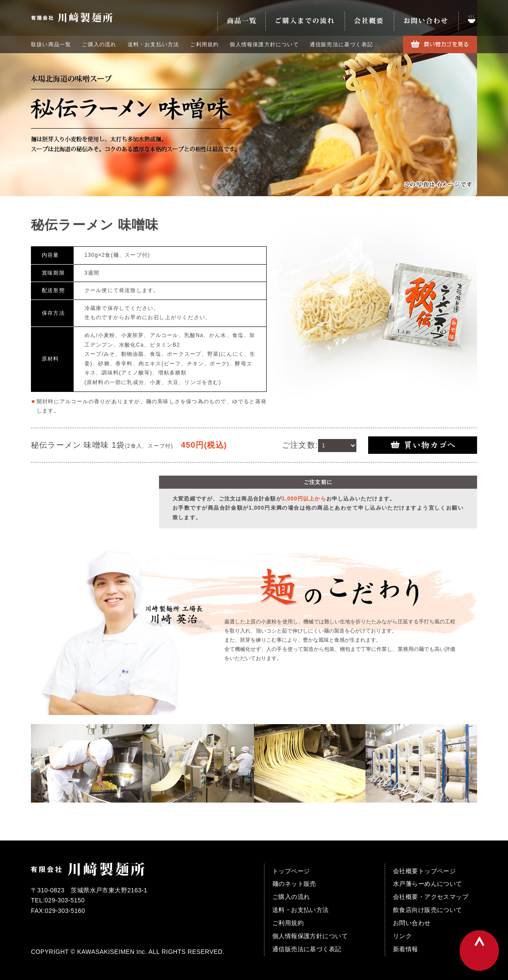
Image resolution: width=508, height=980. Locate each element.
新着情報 (406, 949)
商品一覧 (241, 21)
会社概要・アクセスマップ (431, 897)
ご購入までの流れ (305, 21)
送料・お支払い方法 (154, 44)
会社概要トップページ (424, 871)
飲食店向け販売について (428, 910)
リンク (402, 936)
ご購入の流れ (99, 44)
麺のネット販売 (294, 884)
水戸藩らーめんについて (428, 884)
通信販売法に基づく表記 (341, 44)
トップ (468, 21)
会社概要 (369, 21)
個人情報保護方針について (264, 44)
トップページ (291, 871)
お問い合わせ (426, 21)
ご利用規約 (204, 44)
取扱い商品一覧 (51, 44)
